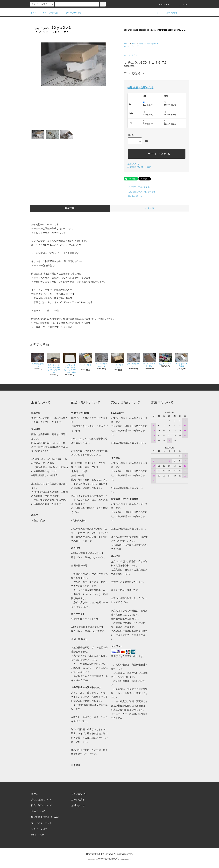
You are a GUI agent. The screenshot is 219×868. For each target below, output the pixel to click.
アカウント (162, 4)
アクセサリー (136, 46)
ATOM (41, 835)
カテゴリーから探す (49, 13)
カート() (181, 4)
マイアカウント (79, 794)
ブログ (154, 13)
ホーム (34, 13)
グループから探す (72, 13)
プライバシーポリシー (43, 823)
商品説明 (70, 208)
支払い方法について (42, 799)
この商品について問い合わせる (140, 192)
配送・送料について (42, 805)
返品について (133, 164)
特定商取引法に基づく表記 (139, 167)
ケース (134, 44)
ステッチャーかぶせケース (148, 44)
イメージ (149, 208)
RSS (34, 835)
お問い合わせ (169, 13)
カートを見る (78, 799)
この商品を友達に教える (137, 187)
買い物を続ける (133, 196)
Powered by (109, 859)
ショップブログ (39, 829)
